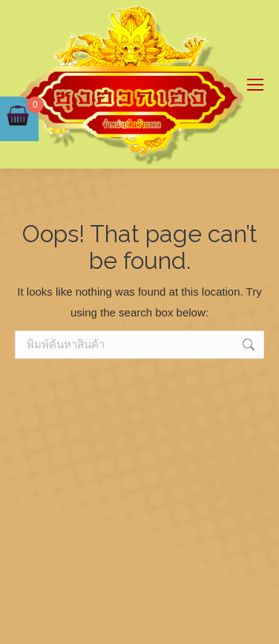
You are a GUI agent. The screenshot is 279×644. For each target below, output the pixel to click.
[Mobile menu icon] (255, 85)
